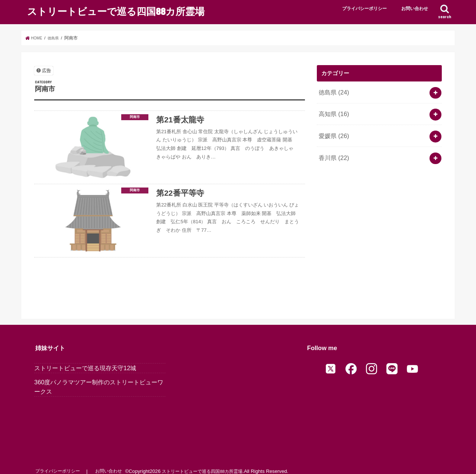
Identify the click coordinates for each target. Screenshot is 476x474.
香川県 (332, 150)
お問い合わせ (415, 9)
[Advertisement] (379, 228)
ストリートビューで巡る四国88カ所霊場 (116, 11)
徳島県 (332, 91)
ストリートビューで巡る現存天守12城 (85, 359)
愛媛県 (332, 131)
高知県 (332, 111)
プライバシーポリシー (364, 9)
